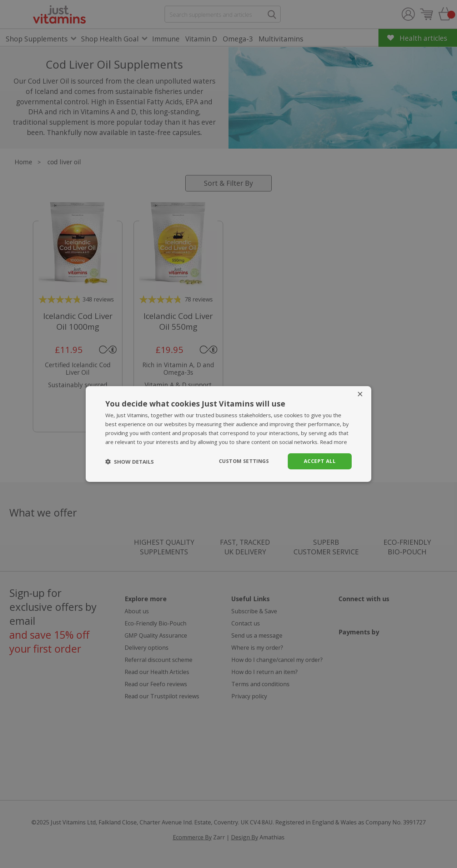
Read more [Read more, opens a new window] (334, 442)
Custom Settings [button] (244, 461)
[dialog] (228, 434)
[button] (130, 462)
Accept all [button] (320, 461)
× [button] (360, 395)
